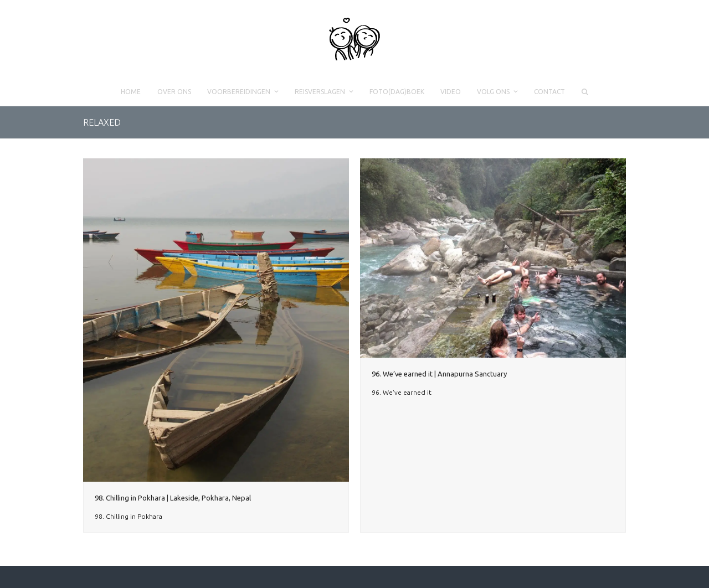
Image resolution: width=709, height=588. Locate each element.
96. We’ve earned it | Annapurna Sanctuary (439, 374)
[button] (585, 92)
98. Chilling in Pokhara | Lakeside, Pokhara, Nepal (173, 498)
